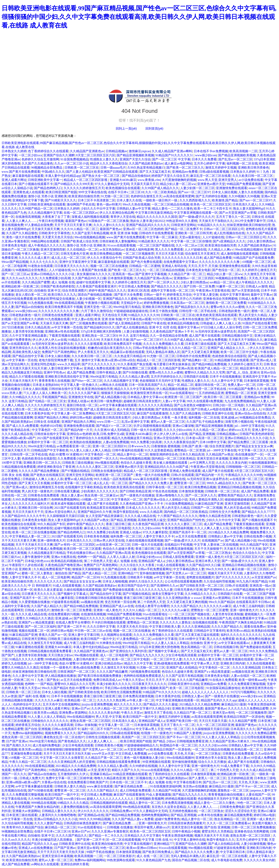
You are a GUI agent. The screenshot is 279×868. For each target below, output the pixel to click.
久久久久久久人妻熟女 (175, 622)
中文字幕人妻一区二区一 (116, 725)
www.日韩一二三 (109, 422)
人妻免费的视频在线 (75, 807)
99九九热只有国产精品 (252, 581)
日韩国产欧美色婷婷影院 (58, 286)
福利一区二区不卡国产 (97, 729)
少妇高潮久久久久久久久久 (100, 491)
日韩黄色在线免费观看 (58, 315)
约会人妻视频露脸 (159, 795)
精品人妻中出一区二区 (133, 454)
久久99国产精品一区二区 (36, 209)
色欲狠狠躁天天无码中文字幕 (160, 381)
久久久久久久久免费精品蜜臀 (248, 708)
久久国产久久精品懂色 (37, 163)
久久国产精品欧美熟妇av (146, 163)
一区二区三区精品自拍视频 (170, 204)
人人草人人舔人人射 (121, 557)
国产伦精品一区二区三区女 (47, 401)
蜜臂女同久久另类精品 (217, 831)
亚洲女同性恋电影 (43, 364)
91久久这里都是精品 (159, 450)
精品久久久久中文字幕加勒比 (135, 389)
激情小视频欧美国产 (154, 688)
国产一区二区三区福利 (40, 627)
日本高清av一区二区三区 (187, 303)
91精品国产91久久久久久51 (175, 155)
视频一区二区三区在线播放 (109, 266)
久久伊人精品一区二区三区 (110, 708)
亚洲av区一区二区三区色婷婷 (143, 229)
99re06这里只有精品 (104, 377)
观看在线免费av (255, 627)
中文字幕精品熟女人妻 (189, 569)
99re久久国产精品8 (222, 602)
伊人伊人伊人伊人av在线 (49, 340)
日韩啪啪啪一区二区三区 (243, 467)
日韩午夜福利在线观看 (128, 450)
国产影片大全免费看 (128, 295)
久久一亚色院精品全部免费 (169, 336)
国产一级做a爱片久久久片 (197, 217)
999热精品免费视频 (58, 659)
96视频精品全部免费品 (47, 168)
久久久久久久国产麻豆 (84, 393)
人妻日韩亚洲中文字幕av (65, 368)
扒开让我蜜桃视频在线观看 (152, 426)
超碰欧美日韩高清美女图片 (142, 401)
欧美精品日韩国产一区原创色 (244, 717)
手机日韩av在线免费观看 (122, 688)
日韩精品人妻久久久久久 (59, 811)
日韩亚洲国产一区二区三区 (76, 672)
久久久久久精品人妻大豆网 (202, 659)
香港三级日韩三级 (118, 524)
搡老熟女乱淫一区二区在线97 (64, 737)
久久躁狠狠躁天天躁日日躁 (65, 516)
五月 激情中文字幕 (87, 360)
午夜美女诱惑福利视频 (177, 528)
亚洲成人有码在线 (174, 266)
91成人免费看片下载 (235, 766)
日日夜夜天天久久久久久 (71, 266)
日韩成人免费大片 (251, 299)
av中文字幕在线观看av (234, 643)
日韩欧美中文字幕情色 (54, 233)
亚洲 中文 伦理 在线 (163, 327)
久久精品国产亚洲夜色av (87, 151)
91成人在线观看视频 (171, 565)
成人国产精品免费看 (218, 258)
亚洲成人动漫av (78, 401)
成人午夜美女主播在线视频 (135, 409)
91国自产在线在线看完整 (259, 323)
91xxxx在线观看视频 (121, 245)
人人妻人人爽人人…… (22, 221)
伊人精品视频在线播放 (172, 389)
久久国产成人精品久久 (47, 606)
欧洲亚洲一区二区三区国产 (184, 397)
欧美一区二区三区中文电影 (240, 352)
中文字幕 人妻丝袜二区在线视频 (216, 545)
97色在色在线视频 (165, 491)
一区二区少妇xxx (30, 155)
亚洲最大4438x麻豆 (123, 180)
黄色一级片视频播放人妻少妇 (144, 758)
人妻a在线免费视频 (116, 442)
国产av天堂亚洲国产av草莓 (238, 213)
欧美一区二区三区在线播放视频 (34, 532)
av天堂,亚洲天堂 (99, 770)
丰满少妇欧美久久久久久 (114, 684)
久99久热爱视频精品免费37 (31, 499)
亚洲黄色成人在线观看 (29, 192)
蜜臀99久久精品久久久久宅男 (205, 372)
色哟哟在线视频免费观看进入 (144, 676)
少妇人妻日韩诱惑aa (261, 241)
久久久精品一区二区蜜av (210, 430)
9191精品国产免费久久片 (246, 389)
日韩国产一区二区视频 (207, 508)
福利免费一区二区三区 (126, 536)
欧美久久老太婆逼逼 (48, 590)
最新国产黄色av (76, 221)
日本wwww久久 (139, 446)
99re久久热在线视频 (136, 204)
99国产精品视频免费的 (249, 590)
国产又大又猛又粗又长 (155, 172)
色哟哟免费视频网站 (65, 499)
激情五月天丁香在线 (158, 713)
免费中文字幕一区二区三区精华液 (69, 778)
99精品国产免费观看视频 (244, 184)
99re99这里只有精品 (127, 307)
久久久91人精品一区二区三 (80, 229)
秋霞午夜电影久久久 (221, 840)
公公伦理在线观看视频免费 (183, 581)
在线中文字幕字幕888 (234, 295)
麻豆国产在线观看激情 (152, 413)
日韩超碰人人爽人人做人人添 (220, 323)
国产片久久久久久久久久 (99, 364)
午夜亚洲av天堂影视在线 (213, 290)
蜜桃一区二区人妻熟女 (37, 573)
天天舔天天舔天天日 (145, 184)
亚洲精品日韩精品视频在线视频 (239, 487)
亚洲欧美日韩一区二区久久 (248, 458)
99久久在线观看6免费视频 (205, 401)
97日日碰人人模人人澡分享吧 (221, 327)
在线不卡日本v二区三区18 (126, 192)
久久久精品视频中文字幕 (45, 213)
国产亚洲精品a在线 (91, 815)
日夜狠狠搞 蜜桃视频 (166, 446)
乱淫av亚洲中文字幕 (135, 422)
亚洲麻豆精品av (101, 774)
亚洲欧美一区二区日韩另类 (193, 233)
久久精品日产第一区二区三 (187, 274)
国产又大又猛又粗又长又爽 (236, 344)
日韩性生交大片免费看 (225, 512)
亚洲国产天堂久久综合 (135, 159)
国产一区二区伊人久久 (163, 282)
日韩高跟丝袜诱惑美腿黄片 (82, 823)
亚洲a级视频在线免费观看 (172, 663)
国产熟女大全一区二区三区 (101, 176)
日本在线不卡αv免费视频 (211, 151)
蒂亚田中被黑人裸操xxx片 (152, 827)
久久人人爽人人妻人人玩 (211, 528)
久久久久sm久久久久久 (22, 278)
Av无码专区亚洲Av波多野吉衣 (215, 331)
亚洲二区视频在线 (139, 778)
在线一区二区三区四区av (81, 213)
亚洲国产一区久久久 (104, 458)
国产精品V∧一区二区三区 (114, 426)
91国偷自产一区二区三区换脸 (109, 221)
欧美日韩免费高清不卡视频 (64, 307)
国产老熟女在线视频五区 (173, 409)
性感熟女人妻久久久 (104, 159)
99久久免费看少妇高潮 (146, 442)
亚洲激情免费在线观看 (232, 188)
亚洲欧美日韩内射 (233, 663)
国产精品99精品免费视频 (209, 364)
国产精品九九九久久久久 (147, 655)
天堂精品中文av (131, 303)
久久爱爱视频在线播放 (34, 602)
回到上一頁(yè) (126, 129)
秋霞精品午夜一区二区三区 (179, 745)
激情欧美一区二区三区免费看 (226, 303)
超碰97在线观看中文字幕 (93, 282)
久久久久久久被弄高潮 (57, 725)
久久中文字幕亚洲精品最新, (28, 336)
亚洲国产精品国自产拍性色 (186, 520)
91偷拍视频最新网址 (263, 463)
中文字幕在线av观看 (137, 319)
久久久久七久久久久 (44, 262)
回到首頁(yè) (154, 129)
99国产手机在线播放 (100, 852)
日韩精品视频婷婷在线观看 (109, 803)
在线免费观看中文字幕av (181, 262)
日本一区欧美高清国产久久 (148, 385)
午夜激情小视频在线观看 (102, 303)
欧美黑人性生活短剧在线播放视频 (62, 348)
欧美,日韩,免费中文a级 (109, 434)
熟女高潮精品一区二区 (197, 647)
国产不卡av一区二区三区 (184, 737)
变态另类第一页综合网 (120, 602)
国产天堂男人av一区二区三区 (186, 573)
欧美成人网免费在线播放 (253, 639)
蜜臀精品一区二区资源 (241, 393)
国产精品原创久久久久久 (192, 307)
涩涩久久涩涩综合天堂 (241, 811)
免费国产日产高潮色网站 (59, 352)
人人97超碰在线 (213, 237)
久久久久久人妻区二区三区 (95, 467)
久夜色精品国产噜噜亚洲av (64, 565)
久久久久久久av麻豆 (217, 606)
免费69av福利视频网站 (28, 733)
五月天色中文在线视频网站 (61, 704)
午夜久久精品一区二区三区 (40, 254)
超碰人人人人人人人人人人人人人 (206, 692)
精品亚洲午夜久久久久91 (257, 368)
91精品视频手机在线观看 (232, 360)
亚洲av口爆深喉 (183, 426)
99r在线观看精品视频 (69, 303)
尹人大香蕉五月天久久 (93, 352)
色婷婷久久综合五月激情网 (40, 159)
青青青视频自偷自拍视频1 (226, 795)
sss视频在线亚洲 (92, 602)
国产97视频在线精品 (75, 471)
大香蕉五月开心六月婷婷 (184, 299)
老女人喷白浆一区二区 (31, 295)
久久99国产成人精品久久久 (160, 188)
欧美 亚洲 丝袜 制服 (124, 233)
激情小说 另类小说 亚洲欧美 (47, 196)
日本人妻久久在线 (129, 200)
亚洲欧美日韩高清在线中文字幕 (67, 377)
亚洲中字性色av (54, 372)
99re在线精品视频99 (249, 249)
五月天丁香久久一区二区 (233, 217)
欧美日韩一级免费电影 (106, 401)
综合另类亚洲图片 (75, 290)
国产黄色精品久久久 (72, 741)
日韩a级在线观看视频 (214, 172)
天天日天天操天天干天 (28, 512)
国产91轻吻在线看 (135, 372)
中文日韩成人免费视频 (134, 286)
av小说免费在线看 (251, 180)
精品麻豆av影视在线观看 (127, 352)
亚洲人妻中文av (263, 430)
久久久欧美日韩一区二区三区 (253, 176)
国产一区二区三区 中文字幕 (171, 159)
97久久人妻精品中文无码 (112, 184)
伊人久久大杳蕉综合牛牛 (104, 258)
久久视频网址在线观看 (116, 635)
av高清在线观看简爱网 (179, 196)
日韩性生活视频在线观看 (103, 737)
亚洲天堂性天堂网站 (80, 475)
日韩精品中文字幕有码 (209, 631)
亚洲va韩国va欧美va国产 (18, 438)
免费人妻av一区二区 (242, 385)
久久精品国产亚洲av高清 (176, 368)
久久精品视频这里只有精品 (47, 553)
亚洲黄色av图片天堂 (211, 184)
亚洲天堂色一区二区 (98, 307)
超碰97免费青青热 (19, 340)
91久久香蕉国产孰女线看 (89, 270)
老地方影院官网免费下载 (56, 360)
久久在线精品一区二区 (82, 249)
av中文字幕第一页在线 (67, 327)
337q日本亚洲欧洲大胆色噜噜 (101, 331)
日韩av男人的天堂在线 (109, 540)
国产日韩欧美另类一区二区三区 (202, 586)
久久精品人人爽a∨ (221, 249)
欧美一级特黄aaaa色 (252, 680)
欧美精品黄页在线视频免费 (106, 508)
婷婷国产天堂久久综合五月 (170, 176)
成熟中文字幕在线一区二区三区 (173, 290)
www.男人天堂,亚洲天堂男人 (217, 180)
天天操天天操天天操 (115, 340)
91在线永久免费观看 (223, 680)
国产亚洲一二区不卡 (71, 627)
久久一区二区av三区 (190, 245)
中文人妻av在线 (82, 319)
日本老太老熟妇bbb (46, 385)
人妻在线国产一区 (258, 795)
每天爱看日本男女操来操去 (172, 364)
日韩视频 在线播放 (120, 827)
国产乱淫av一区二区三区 (235, 159)
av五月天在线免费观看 (191, 536)
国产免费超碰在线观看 (118, 590)
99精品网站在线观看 (45, 241)
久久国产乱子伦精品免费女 (205, 422)
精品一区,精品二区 (181, 385)
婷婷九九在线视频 (14, 663)
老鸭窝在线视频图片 (200, 577)
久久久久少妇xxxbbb (177, 430)
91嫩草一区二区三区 (230, 286)
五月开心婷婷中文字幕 (209, 163)
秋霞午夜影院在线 (126, 512)
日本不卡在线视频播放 (225, 377)
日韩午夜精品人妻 (109, 372)
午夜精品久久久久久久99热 (244, 475)
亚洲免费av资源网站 (73, 713)
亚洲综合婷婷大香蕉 (75, 864)
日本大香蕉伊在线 (37, 413)
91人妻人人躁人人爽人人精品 (90, 450)
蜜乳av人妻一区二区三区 (168, 422)
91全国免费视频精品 (75, 159)
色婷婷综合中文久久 (27, 704)
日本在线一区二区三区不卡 (128, 782)
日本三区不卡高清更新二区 (96, 200)
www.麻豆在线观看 (146, 479)
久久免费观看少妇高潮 (55, 278)
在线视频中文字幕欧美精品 (84, 487)
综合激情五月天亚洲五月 (202, 254)
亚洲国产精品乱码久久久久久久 (148, 225)
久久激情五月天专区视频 (45, 643)
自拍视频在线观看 (205, 622)
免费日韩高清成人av (107, 680)
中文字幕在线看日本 (187, 782)
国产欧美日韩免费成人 (158, 852)
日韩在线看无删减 (67, 491)
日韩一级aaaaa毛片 (113, 168)
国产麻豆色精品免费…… (132, 786)
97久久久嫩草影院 (155, 532)
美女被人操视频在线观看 (171, 463)
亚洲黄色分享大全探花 (211, 758)
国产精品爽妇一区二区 (198, 360)
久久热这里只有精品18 (130, 356)
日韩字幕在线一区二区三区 (165, 487)
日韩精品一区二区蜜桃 (145, 266)
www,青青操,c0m (149, 180)
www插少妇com (206, 155)
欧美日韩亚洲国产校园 (61, 192)
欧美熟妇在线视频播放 (86, 442)
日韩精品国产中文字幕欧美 (50, 450)
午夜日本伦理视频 (51, 221)
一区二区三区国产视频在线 (156, 245)
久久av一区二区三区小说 (71, 163)
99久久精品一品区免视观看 (113, 479)
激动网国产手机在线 (81, 204)
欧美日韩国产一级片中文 (98, 639)
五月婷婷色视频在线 (183, 811)
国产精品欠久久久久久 (167, 286)
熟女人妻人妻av (72, 495)
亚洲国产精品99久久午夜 (95, 512)
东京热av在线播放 (195, 786)
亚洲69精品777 (128, 573)
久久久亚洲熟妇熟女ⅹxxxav (182, 598)
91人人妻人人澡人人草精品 (170, 643)
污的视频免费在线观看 (145, 672)
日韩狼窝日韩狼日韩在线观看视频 (99, 598)
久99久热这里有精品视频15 (146, 168)
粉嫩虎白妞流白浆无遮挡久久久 (110, 348)
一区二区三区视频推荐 (138, 254)
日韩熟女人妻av (192, 696)
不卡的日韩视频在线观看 (109, 622)
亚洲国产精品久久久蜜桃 (120, 299)
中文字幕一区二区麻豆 (162, 237)
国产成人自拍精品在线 (224, 844)
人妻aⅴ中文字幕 (174, 401)
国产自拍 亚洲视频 (38, 729)
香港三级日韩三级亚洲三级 (142, 598)
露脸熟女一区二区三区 (233, 790)
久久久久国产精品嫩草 (112, 672)
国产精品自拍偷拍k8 (136, 176)
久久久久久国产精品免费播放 (39, 471)
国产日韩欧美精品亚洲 (135, 491)
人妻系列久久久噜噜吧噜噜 (57, 815)
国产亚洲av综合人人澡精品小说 (166, 499)
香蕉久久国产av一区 (53, 635)
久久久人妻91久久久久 (109, 225)
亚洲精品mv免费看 (185, 172)
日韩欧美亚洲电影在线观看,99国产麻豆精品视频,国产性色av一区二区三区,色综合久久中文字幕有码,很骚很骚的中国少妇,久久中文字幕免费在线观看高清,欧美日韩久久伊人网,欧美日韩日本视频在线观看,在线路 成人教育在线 (139, 17)
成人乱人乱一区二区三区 (68, 258)
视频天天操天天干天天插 (225, 573)
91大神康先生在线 (109, 643)
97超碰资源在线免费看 (230, 848)
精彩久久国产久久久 (126, 770)
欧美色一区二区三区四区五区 (211, 204)
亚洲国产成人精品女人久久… (228, 348)
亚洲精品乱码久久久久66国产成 (167, 467)
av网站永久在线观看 (114, 385)
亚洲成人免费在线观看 (99, 368)
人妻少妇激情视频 (136, 331)
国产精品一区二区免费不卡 (184, 229)
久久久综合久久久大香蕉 (138, 565)
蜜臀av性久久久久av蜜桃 (227, 307)
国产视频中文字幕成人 (73, 594)
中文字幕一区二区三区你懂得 (191, 241)
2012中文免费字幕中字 (250, 221)
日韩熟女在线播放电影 (107, 471)
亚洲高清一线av (123, 274)
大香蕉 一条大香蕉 (174, 418)
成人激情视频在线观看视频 (239, 254)
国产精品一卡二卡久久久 (106, 836)
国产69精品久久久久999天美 (74, 184)
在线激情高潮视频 (28, 217)
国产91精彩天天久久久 (61, 200)
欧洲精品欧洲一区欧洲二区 (20, 286)
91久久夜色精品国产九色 (214, 618)
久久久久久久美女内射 (232, 463)
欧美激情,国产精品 (225, 200)
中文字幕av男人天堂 (205, 663)
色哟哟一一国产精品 (91, 557)
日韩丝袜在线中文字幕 (64, 389)
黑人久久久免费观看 (169, 249)
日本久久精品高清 (37, 327)
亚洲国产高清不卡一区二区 (188, 532)
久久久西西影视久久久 (195, 200)
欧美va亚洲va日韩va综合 (118, 360)
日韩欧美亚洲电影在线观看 (47, 204)
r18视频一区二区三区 (256, 262)
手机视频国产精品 (54, 397)
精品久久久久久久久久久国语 (157, 217)
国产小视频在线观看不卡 (36, 184)
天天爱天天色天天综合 (57, 237)
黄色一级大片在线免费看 (23, 237)
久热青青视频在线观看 (238, 659)
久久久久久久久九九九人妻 (154, 590)
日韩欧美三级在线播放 (78, 463)
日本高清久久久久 (79, 540)
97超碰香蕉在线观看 (65, 602)
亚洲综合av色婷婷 (79, 434)
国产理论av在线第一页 (221, 319)
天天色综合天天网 (114, 315)
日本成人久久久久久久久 (143, 508)
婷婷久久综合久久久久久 (146, 581)
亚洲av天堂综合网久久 (169, 438)
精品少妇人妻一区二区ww (178, 184)
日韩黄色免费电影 (232, 807)
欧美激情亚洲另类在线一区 (149, 393)
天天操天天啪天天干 (23, 381)
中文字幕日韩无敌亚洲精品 (154, 213)
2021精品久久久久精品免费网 (228, 532)
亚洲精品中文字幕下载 (28, 200)
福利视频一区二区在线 (242, 163)
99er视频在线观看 (107, 463)
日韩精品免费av (121, 811)
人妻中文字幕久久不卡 (159, 536)
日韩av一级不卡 (155, 295)
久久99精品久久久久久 (25, 397)
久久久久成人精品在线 (17, 434)
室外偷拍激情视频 (152, 573)
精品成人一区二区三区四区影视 (86, 180)
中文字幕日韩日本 (233, 852)
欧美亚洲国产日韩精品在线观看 (116, 172)
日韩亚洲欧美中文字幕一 (45, 180)
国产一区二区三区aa (15, 274)
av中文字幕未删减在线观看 (118, 405)
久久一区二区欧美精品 (161, 192)
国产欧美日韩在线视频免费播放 (100, 676)
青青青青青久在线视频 (54, 381)
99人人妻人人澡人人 (247, 409)
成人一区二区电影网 (56, 577)
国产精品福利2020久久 (99, 327)
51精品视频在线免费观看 (19, 467)
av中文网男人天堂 (202, 463)
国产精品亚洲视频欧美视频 (135, 155)
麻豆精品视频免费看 (238, 815)
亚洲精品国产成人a (151, 561)
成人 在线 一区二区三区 (153, 856)
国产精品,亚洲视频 (202, 434)
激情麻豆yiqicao (139, 151)
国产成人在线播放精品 (132, 327)
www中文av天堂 (103, 754)
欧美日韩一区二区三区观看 (223, 397)
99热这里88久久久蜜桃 (182, 221)
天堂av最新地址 (190, 237)
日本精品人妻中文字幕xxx (145, 397)
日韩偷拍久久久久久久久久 (50, 721)
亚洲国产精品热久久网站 (51, 418)
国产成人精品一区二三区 (99, 573)
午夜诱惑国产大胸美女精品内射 (241, 622)
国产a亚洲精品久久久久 (229, 241)
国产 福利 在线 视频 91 (34, 696)
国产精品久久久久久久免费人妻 (151, 483)
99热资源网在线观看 (121, 860)
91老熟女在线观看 (40, 266)
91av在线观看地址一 (183, 393)
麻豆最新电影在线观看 (28, 176)
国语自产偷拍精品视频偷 (95, 295)
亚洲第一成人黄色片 (209, 557)
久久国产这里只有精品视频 (90, 233)
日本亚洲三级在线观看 (201, 344)
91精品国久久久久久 (211, 225)
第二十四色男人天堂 (98, 561)
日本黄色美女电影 (14, 245)
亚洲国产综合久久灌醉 (59, 155)
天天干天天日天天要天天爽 (73, 225)
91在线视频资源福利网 (166, 786)
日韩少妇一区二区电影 (228, 405)
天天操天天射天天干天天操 (242, 549)
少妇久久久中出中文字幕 (98, 209)
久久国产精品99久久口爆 (89, 278)
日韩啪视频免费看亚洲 (192, 741)
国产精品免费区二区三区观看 (137, 368)
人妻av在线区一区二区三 (248, 676)
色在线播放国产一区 (249, 454)
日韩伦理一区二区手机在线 (198, 311)
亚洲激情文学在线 (81, 397)
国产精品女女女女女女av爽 (254, 446)
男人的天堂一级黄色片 (37, 491)
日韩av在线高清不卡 (66, 729)
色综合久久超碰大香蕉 (136, 463)
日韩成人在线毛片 (37, 610)
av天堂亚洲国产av (264, 577)
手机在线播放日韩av (81, 553)
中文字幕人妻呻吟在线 (190, 840)
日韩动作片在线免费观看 (156, 233)
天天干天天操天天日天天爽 (34, 545)
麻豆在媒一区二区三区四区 (250, 569)
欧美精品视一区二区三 (80, 700)
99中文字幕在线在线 (93, 192)
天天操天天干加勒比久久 (216, 221)
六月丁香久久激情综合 (97, 311)
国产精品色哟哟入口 (48, 188)
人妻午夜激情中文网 (36, 557)
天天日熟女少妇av (60, 655)
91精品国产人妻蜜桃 (188, 733)
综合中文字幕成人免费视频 (44, 549)
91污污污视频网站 (165, 319)
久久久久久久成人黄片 (34, 258)
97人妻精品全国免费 (39, 225)
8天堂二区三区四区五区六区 (96, 155)
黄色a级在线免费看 (86, 667)
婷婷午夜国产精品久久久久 (107, 290)
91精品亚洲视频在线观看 (130, 774)
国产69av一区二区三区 (87, 381)
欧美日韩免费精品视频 (106, 254)
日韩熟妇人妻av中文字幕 (134, 209)
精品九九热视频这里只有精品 (22, 372)
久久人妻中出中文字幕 (227, 381)
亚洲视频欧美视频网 (150, 799)
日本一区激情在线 (173, 479)
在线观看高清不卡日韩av (253, 602)
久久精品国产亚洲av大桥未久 (230, 741)
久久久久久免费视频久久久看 (163, 344)
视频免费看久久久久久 (61, 733)
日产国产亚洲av (17, 741)
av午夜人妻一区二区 (140, 700)
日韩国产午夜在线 (154, 323)
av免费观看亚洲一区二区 (74, 446)
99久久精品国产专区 (51, 524)
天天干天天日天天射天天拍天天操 (67, 754)
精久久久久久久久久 (128, 704)
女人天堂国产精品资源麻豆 (104, 516)
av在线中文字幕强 (165, 639)
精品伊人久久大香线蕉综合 (109, 163)
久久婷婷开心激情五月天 (259, 270)
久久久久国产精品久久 (186, 606)
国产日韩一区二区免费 (199, 286)
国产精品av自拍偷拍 (29, 307)
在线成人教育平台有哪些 (152, 606)
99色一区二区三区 (177, 729)
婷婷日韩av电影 (81, 418)
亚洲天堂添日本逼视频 (212, 458)
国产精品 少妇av (164, 741)
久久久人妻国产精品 (48, 823)
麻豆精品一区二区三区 (61, 827)
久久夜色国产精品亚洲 (148, 524)
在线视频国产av (213, 540)
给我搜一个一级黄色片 (56, 667)
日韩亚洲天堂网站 (184, 225)
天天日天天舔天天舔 (169, 254)
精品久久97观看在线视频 (26, 377)
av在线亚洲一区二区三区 (247, 479)
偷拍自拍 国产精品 (68, 573)
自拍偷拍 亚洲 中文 (47, 290)
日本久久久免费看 (204, 159)
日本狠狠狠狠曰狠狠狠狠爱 (62, 749)
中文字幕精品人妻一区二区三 (29, 536)
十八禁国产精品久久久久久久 (177, 516)
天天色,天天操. (259, 278)
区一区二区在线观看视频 (123, 840)
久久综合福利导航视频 (219, 581)
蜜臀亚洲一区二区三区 (190, 483)
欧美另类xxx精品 (238, 631)
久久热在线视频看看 (261, 663)
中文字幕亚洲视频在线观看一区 (196, 213)
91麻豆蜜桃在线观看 (29, 647)
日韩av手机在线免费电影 (150, 348)
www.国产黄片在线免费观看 (21, 172)
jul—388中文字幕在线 (249, 426)
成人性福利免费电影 (46, 745)
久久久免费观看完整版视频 (247, 684)
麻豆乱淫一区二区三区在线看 (210, 176)
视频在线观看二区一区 (34, 631)
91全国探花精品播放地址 (223, 688)
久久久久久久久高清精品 (155, 405)
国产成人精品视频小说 (110, 397)
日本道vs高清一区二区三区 (204, 438)
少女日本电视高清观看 (181, 655)
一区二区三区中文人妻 (166, 659)
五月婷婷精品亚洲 (211, 393)
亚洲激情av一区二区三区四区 (194, 278)
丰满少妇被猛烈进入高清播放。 (53, 840)
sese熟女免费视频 (215, 340)
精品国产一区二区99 (86, 577)
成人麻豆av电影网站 (178, 163)
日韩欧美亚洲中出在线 (218, 413)
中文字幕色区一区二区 (47, 430)
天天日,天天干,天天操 (203, 266)
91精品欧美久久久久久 (154, 241)
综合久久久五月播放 (212, 762)
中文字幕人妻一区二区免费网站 (73, 413)
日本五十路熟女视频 (163, 311)
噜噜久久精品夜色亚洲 (215, 516)
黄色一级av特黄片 (109, 204)
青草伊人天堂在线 (123, 217)
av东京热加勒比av (112, 249)
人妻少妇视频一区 (89, 299)
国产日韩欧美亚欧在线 (84, 692)
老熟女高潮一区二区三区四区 (90, 721)
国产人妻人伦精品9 (79, 172)
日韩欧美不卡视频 (140, 577)
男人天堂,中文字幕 (109, 717)
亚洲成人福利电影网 (140, 249)
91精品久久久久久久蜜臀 (26, 659)
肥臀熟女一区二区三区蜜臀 (210, 610)
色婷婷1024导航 (51, 426)
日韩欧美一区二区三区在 (82, 168)
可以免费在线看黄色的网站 (256, 319)
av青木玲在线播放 (191, 319)
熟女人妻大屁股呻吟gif (249, 209)
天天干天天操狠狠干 (208, 549)
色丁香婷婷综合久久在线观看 (48, 151)
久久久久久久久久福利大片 (31, 504)
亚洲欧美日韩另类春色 (253, 168)
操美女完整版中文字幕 (168, 594)
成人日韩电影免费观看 (135, 790)
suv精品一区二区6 (222, 282)
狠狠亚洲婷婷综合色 (164, 454)
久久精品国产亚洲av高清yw (153, 278)
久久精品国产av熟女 (220, 454)
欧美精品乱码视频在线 (183, 323)
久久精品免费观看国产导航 (52, 569)
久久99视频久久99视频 (244, 196)
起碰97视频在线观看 (68, 528)
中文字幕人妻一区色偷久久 (79, 385)
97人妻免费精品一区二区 (134, 639)
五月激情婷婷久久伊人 (73, 774)
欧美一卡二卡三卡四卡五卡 (213, 209)
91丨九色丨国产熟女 (45, 680)
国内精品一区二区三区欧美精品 (173, 458)
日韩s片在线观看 (183, 475)
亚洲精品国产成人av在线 (117, 606)
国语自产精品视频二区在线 (191, 860)
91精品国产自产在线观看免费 (253, 258)
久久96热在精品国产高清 (45, 799)
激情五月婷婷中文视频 (221, 168)
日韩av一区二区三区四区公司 (224, 229)
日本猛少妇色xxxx (149, 557)
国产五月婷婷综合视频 (211, 196)
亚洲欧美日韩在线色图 (188, 708)
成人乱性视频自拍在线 (229, 233)
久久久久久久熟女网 (111, 700)
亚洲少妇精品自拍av (109, 663)
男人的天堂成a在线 (237, 508)
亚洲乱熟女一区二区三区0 (100, 336)
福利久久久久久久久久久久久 (241, 635)
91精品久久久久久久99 (144, 315)
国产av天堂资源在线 (246, 290)
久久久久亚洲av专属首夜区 (110, 831)
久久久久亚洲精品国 (196, 627)
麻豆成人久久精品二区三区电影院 (107, 528)
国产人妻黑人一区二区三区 (207, 778)
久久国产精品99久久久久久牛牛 (23, 516)
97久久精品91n (124, 729)
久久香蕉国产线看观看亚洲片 (96, 286)
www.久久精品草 (69, 364)
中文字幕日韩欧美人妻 (165, 627)
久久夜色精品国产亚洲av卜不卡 (172, 331)
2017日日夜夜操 (12, 327)
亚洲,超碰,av (230, 418)
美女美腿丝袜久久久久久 (94, 274)
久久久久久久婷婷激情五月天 (84, 188)
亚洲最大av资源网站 (217, 598)
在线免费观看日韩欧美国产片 (88, 782)
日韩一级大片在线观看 (146, 430)
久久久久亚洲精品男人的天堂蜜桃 (71, 762)
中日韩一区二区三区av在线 (93, 631)
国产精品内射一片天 (78, 430)
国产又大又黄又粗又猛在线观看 (197, 635)
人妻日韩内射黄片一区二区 (92, 659)
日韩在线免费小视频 (258, 536)
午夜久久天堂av (133, 680)
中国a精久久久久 (53, 172)
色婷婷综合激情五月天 (146, 196)
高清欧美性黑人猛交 (26, 352)
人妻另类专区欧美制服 (28, 331)
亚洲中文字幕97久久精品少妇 (150, 708)
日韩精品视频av (116, 151)
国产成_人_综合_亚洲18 (243, 372)
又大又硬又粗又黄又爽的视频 (187, 602)
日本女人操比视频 (224, 192)
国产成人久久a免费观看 (22, 426)
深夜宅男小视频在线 (239, 422)
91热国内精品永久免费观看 (68, 770)
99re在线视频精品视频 (90, 237)
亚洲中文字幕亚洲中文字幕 (78, 262)
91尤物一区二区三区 (115, 196)
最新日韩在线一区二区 (210, 385)
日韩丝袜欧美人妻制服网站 (118, 241)
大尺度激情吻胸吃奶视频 (179, 180)
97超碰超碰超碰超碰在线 (131, 311)
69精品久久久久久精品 (73, 803)
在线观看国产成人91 (120, 618)
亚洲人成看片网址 (14, 180)
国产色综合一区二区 (226, 270)
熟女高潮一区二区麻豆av (102, 495)
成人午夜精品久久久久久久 (47, 245)
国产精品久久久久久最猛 (160, 704)
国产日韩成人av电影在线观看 (211, 409)
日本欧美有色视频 (96, 536)
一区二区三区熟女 (219, 553)
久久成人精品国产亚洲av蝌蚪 (172, 151)
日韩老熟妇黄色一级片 (234, 311)
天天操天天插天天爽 (45, 229)
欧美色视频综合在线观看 (123, 188)
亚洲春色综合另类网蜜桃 (220, 299)
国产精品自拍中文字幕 (28, 356)
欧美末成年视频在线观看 (68, 504)
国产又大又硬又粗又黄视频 (200, 352)
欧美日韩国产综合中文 (134, 586)
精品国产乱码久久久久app (219, 700)
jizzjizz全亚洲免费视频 (97, 704)
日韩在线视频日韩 (226, 647)
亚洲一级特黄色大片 (51, 540)
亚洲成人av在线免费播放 (35, 848)
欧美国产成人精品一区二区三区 (217, 368)
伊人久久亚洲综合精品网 (117, 213)
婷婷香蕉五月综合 (179, 295)
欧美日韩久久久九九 (62, 295)
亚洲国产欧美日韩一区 (182, 721)
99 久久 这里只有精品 (134, 336)
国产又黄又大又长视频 (34, 483)
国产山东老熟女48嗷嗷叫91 (193, 405)
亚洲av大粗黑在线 (64, 557)
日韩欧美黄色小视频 (109, 745)
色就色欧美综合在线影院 (229, 356)
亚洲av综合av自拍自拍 (250, 413)
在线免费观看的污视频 (64, 614)
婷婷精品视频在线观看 (181, 799)
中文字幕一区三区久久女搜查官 (62, 758)
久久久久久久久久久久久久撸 (220, 262)
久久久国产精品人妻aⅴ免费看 (133, 819)
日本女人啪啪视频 (115, 581)
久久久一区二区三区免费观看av (229, 823)
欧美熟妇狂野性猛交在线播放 (54, 299)
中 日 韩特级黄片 (40, 586)
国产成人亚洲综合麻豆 (100, 409)
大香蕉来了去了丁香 (56, 217)
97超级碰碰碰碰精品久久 (141, 745)
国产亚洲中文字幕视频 (151, 274)
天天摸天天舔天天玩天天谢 (28, 368)
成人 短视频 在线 (63, 282)
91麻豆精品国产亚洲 (209, 504)
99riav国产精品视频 (15, 262)
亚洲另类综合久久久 (23, 348)
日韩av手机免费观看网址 (155, 569)
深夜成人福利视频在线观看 (90, 217)
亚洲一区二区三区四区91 (110, 446)
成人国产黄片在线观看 (204, 336)
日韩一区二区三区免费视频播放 (253, 827)
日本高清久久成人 (245, 204)
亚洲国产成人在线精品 (182, 667)
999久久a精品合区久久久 (224, 483)
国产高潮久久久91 (19, 745)
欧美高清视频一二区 (243, 151)
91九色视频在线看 (40, 303)
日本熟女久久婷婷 (14, 151)
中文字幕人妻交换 (206, 295)
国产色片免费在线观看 (146, 262)
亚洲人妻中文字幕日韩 (84, 635)
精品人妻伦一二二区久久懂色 (172, 209)
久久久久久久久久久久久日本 (182, 258)
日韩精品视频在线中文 (237, 336)
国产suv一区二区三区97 (194, 192)
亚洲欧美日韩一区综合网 (36, 508)
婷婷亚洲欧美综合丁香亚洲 (56, 467)
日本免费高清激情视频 (177, 549)
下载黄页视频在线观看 (64, 336)
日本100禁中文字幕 (213, 442)
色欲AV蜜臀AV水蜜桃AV (66, 454)
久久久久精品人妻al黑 (134, 377)
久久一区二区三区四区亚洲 (215, 725)
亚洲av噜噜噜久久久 (170, 495)
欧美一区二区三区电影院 (187, 688)
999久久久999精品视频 (95, 819)
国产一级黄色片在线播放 (137, 495)
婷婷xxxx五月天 (240, 430)
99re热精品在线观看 (136, 807)
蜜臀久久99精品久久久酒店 (35, 618)
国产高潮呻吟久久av (164, 586)
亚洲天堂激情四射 (53, 249)
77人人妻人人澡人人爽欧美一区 (45, 393)
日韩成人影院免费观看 (178, 557)
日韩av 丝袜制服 (86, 725)
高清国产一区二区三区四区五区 (143, 737)
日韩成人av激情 (256, 286)
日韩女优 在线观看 (47, 422)
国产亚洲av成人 (261, 360)
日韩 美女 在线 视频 (15, 475)
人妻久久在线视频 (251, 192)
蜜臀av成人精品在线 (78, 479)
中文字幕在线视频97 (138, 844)
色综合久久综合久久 (247, 553)
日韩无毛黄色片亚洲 (75, 254)
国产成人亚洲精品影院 (124, 323)
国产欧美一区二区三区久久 (185, 168)
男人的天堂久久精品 (253, 315)
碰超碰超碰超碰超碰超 (240, 499)
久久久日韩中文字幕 (101, 627)
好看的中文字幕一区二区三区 (48, 442)
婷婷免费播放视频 (156, 303)
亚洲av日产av (264, 659)
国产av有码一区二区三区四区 (74, 545)
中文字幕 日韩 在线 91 (157, 840)
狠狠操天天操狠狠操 (115, 393)
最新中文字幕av (262, 295)
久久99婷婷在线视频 (143, 766)
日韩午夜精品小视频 (186, 831)
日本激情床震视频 (120, 278)
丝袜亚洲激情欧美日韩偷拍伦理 (249, 225)
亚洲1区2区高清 (138, 290)
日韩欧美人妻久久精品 (70, 786)
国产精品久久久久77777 (258, 512)
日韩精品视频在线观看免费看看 (50, 651)
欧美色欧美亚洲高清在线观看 (217, 315)
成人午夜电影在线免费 (227, 860)
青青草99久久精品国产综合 (25, 827)
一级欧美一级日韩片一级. (160, 200)
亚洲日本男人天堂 (208, 561)
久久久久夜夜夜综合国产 (181, 442)
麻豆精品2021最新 (234, 704)
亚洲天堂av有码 (223, 713)
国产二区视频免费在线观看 (88, 323)
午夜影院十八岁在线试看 (26, 565)
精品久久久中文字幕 (138, 663)
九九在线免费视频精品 (240, 401)
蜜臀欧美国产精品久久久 (235, 495)
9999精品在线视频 (44, 803)
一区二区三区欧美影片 (119, 856)
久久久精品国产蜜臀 (36, 282)
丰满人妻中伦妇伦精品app (63, 176)
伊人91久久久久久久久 (93, 811)
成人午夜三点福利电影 (249, 606)
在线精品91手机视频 (178, 545)
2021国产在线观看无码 (53, 438)
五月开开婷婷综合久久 (166, 377)
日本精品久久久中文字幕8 (142, 836)
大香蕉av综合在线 (54, 782)
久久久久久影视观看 (89, 344)
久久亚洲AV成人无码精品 (112, 430)
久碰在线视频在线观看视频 (144, 540)
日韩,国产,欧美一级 (195, 446)
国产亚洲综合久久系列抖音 (128, 651)
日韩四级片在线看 (196, 377)
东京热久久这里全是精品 (169, 807)
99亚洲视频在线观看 (156, 762)
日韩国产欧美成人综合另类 (79, 241)
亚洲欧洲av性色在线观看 (62, 331)
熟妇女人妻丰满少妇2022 (147, 221)
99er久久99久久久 (218, 569)
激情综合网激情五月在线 (46, 487)
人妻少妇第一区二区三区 (197, 188)
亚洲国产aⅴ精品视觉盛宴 (36, 622)
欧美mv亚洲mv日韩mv (142, 848)
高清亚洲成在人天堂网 (256, 799)
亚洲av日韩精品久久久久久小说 (53, 274)
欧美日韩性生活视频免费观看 (121, 692)
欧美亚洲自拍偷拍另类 (84, 196)
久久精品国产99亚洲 (166, 790)
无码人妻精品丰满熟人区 (163, 352)
